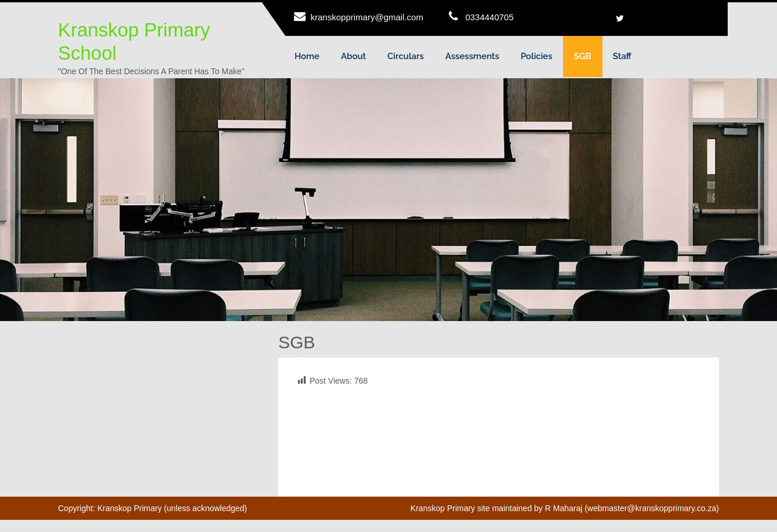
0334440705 (489, 17)
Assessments (472, 56)
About (353, 56)
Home (307, 56)
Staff (622, 56)
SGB (583, 56)
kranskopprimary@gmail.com (367, 17)
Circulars (406, 56)
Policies (537, 56)
